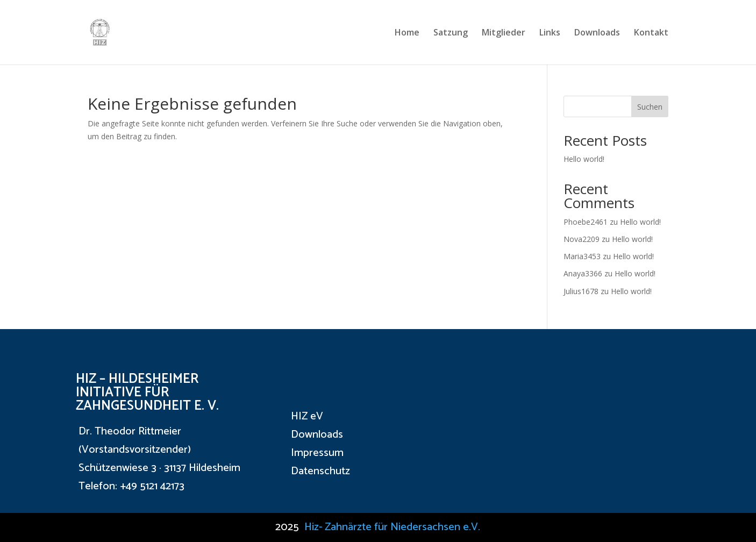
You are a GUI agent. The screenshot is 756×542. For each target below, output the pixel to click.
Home (407, 33)
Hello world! (584, 159)
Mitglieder (504, 33)
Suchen (650, 107)
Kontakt (651, 33)
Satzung (451, 33)
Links (550, 33)
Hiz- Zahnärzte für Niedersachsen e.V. (392, 527)
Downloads (597, 33)
